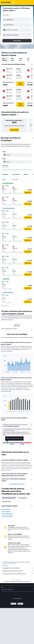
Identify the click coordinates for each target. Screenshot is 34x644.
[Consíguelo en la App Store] (20, 604)
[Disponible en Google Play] (13, 604)
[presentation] (16, 10)
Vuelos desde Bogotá (7, 514)
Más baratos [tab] (4, 59)
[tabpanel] (17, 395)
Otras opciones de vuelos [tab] (9, 498)
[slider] (32, 170)
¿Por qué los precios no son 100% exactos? (18, 574)
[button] (17, 20)
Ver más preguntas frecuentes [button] (17, 484)
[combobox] (7, 15)
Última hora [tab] (21, 59)
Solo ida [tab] (28, 59)
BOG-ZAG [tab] (17, 325)
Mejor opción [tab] (12, 59)
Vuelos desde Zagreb (7, 516)
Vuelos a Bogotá (6, 509)
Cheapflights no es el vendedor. (18, 568)
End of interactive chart (3, 371)
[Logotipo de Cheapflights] (6, 2)
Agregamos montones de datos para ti (18, 571)
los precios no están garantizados (9, 563)
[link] (14, 130)
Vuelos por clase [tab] (7, 501)
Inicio (14, 580)
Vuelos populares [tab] (23, 498)
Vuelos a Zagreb (6, 512)
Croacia (18, 580)
